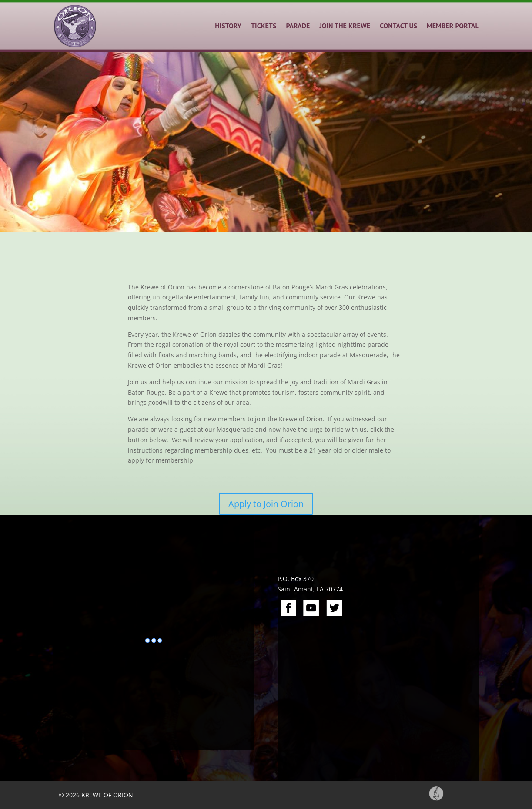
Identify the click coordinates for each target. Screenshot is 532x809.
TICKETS (264, 26)
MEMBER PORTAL (453, 26)
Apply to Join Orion (266, 504)
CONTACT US (398, 26)
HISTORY (228, 26)
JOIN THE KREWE (345, 26)
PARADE (298, 26)
